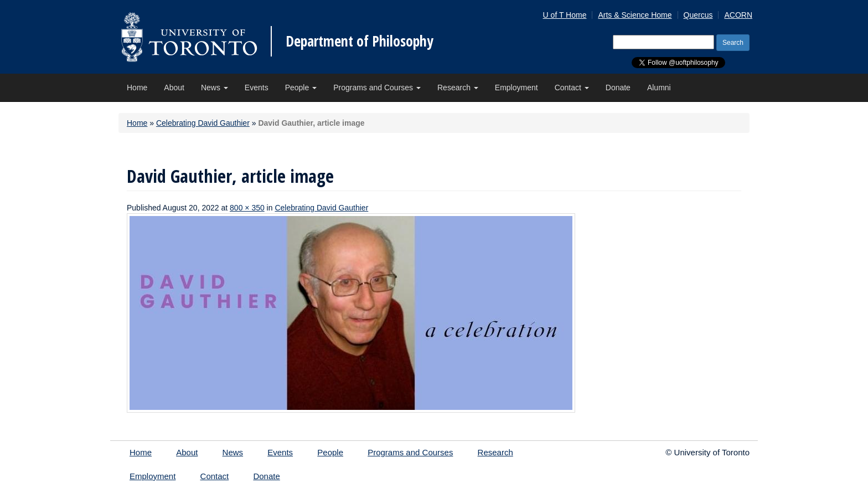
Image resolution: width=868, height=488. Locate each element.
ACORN (738, 15)
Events (257, 88)
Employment (516, 88)
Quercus (698, 15)
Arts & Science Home (635, 15)
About (174, 88)
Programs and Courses (377, 88)
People (301, 88)
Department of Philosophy (360, 41)
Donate (618, 88)
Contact (572, 88)
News (215, 88)
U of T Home (565, 15)
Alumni (659, 88)
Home (137, 88)
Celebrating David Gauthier (203, 123)
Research (458, 88)
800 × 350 (247, 208)
